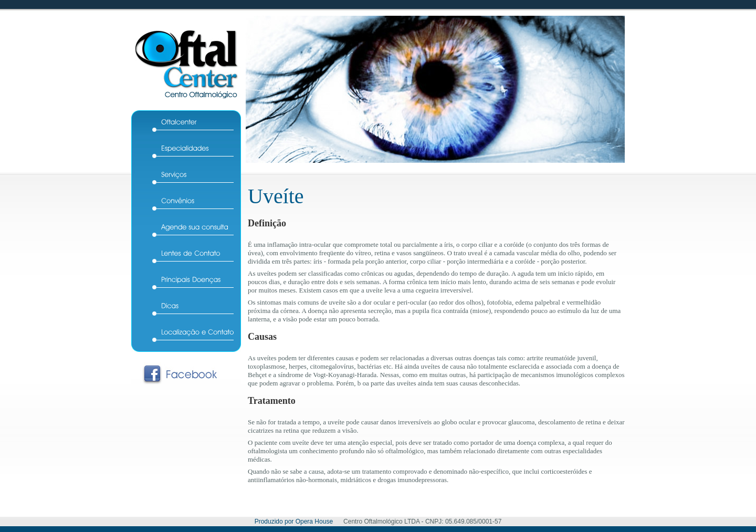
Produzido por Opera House (294, 521)
